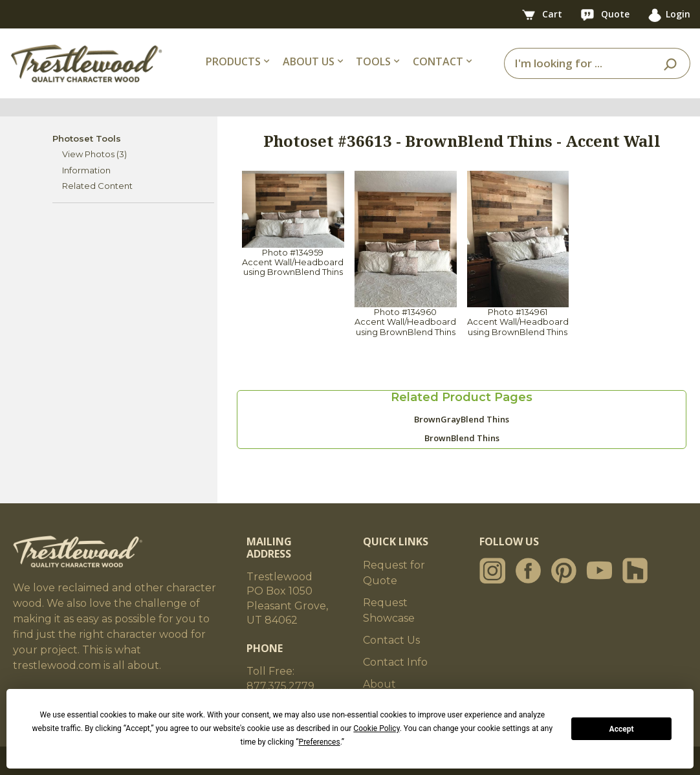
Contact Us (391, 640)
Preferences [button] (320, 742)
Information (86, 170)
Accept (622, 729)
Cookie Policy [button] (376, 728)
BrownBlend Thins (462, 438)
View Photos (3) (94, 154)
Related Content (97, 186)
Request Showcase (389, 610)
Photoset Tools (87, 138)
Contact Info (395, 662)
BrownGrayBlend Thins (462, 419)
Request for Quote (394, 573)
